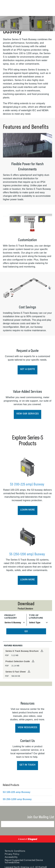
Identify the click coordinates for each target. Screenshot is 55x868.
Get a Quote (27, 369)
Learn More (28, 510)
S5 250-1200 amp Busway (17, 799)
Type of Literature (36, 616)
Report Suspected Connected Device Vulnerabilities (24, 861)
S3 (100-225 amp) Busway (27, 484)
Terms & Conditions (15, 851)
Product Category (11, 616)
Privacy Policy (12, 854)
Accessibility (11, 857)
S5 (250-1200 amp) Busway (27, 554)
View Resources (28, 727)
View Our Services (27, 414)
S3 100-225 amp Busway (17, 792)
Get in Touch (27, 765)
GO (26, 631)
